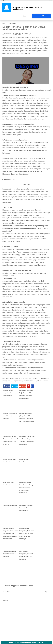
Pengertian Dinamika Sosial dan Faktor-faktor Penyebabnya (27, 508)
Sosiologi (27, 34)
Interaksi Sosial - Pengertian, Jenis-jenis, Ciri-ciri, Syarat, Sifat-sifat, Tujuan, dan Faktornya (27, 533)
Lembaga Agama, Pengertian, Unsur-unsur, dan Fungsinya (11, 393)
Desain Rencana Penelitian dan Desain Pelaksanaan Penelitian (24, 28)
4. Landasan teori (9, 179)
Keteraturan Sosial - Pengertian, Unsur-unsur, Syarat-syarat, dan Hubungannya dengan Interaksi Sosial (11, 533)
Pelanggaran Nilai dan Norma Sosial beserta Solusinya (10, 554)
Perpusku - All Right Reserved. (33, 642)
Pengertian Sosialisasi (10, 505)
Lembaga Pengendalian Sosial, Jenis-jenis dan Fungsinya (10, 416)
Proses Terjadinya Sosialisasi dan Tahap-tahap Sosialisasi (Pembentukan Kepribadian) (26, 488)
